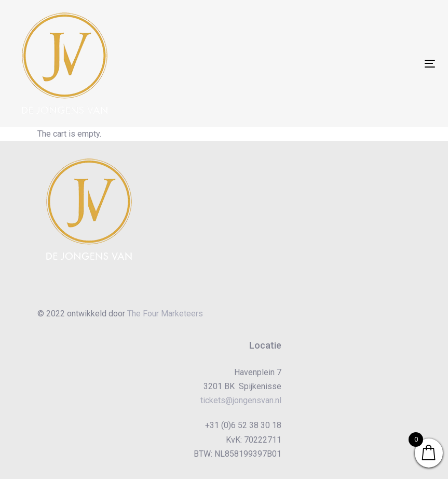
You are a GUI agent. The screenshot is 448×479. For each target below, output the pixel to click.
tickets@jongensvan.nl (241, 400)
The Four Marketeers (165, 314)
